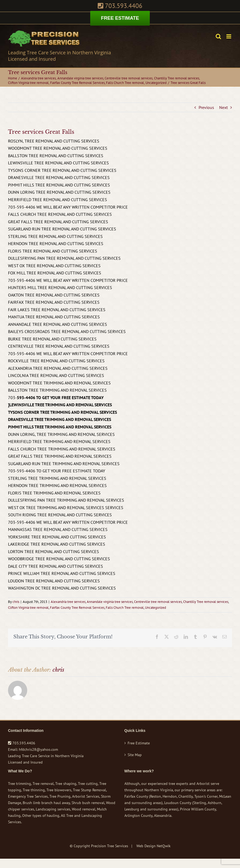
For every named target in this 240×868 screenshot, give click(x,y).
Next (223, 107)
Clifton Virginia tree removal (28, 608)
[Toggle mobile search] (218, 36)
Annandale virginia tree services (110, 602)
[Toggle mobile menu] (229, 36)
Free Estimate (139, 743)
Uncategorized (156, 608)
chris (16, 602)
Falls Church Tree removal (125, 608)
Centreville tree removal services (158, 602)
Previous (206, 107)
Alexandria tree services (68, 602)
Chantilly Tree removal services (206, 602)
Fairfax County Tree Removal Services (77, 608)
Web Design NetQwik (154, 846)
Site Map (135, 755)
